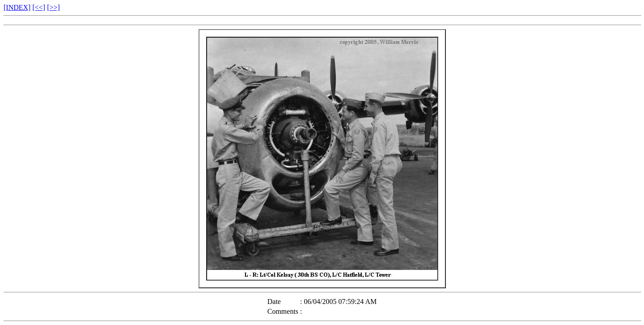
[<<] (39, 7)
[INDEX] (17, 7)
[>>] (53, 7)
